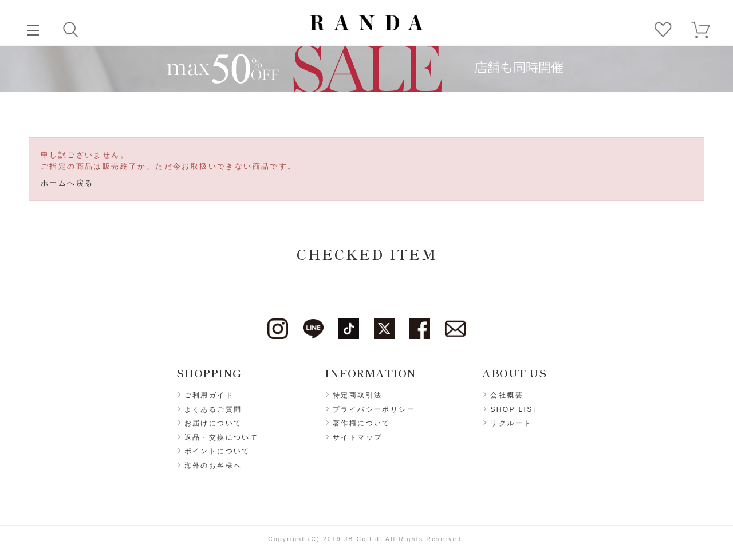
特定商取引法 (357, 395)
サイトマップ (357, 437)
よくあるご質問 (213, 409)
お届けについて (213, 423)
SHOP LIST (514, 409)
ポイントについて (217, 451)
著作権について (362, 423)
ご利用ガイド (209, 395)
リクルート (511, 423)
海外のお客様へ (213, 466)
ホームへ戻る (67, 183)
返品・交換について (222, 437)
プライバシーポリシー (374, 409)
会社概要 (507, 395)
